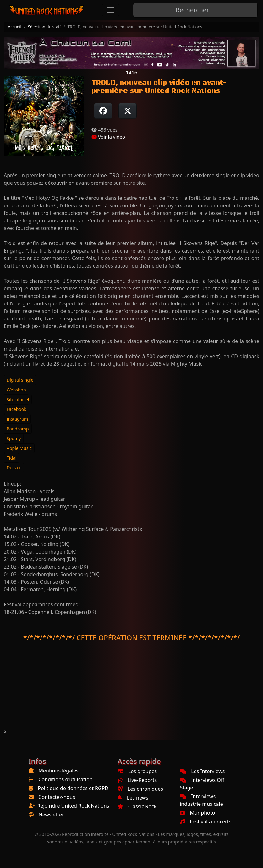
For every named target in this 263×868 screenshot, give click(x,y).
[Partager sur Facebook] (103, 111)
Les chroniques (140, 789)
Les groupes (137, 771)
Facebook (16, 409)
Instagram (17, 419)
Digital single (20, 380)
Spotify (14, 438)
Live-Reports (137, 780)
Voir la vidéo (108, 137)
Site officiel (18, 399)
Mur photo (197, 813)
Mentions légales (59, 771)
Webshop (16, 390)
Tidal (11, 458)
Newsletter (51, 815)
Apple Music (19, 448)
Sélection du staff (44, 27)
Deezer (14, 468)
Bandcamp (18, 429)
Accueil (15, 27)
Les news (133, 798)
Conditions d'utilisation (66, 779)
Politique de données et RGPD (73, 788)
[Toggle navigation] (111, 10)
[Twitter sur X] (128, 111)
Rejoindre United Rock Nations (73, 806)
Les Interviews (202, 771)
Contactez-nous (57, 797)
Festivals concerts (205, 822)
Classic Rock (137, 806)
